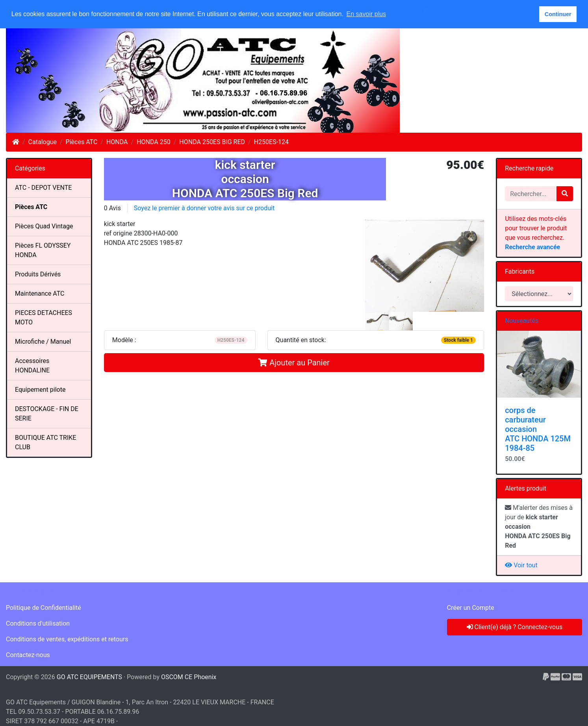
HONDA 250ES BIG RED (212, 142)
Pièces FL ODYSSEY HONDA (43, 250)
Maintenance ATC (40, 294)
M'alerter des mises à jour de (539, 527)
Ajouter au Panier (294, 363)
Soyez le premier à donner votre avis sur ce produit (204, 208)
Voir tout (521, 565)
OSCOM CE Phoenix (189, 677)
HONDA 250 (154, 142)
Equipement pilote (40, 390)
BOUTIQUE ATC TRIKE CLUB (45, 442)
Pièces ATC (82, 142)
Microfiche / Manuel (43, 342)
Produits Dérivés (38, 274)
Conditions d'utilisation (38, 623)
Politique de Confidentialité (44, 608)
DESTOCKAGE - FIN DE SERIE (47, 414)
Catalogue (43, 142)
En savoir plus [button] (366, 14)
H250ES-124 (271, 142)
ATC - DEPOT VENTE (43, 188)
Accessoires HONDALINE (32, 366)
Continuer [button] (558, 14)
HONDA (117, 142)
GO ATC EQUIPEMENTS (89, 677)
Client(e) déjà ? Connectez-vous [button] (515, 627)
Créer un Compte (471, 608)
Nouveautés (522, 321)
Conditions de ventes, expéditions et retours (67, 639)
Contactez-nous (28, 655)
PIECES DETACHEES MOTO (44, 318)
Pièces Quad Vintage (44, 226)
